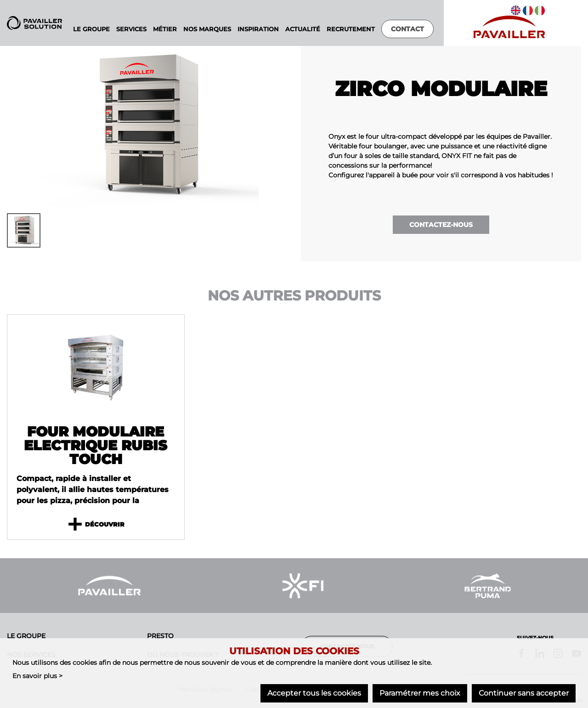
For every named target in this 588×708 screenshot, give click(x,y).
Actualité (303, 29)
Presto (160, 636)
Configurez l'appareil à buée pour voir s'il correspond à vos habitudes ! (441, 175)
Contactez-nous (441, 225)
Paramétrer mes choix (420, 693)
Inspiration (258, 29)
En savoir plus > (37, 675)
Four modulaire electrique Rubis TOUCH (96, 446)
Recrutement (351, 29)
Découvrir (96, 525)
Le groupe (26, 636)
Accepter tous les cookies (314, 693)
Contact (407, 29)
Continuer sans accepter (524, 693)
